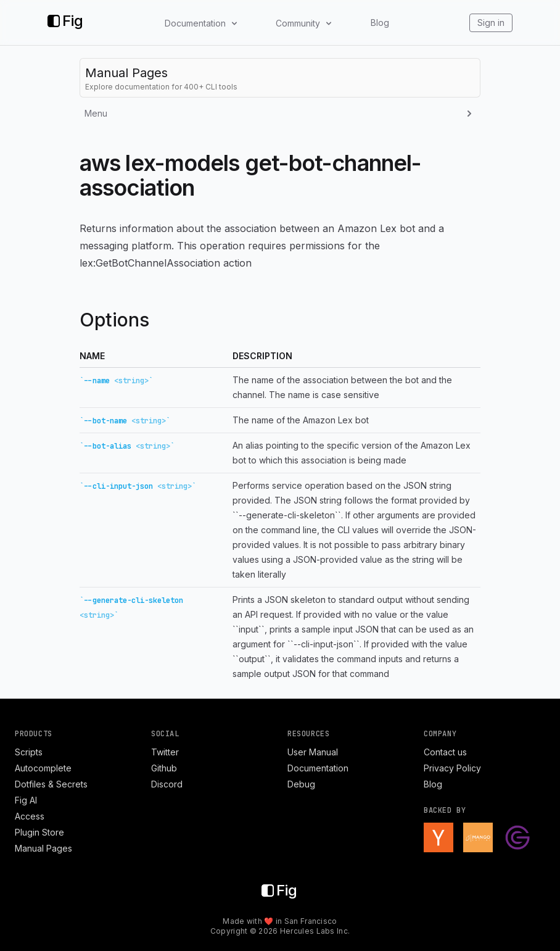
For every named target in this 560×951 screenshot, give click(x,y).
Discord (167, 784)
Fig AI (26, 800)
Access (30, 816)
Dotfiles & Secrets (51, 784)
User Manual (313, 752)
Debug (301, 784)
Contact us (445, 752)
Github (164, 768)
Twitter (165, 752)
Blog (380, 23)
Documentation (318, 768)
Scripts (29, 752)
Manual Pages (43, 848)
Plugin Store (39, 832)
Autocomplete (43, 768)
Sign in (491, 23)
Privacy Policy (452, 768)
